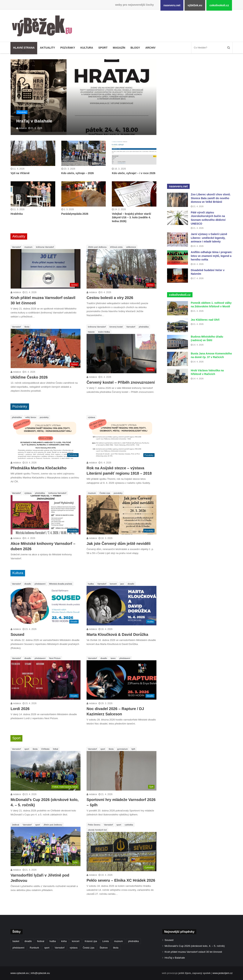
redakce (22, 128)
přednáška (144, 327)
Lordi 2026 (20, 709)
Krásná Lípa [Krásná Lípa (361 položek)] (91, 941)
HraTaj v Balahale (175, 958)
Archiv (150, 48)
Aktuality (47, 48)
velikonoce (131, 247)
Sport (103, 48)
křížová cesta (116, 247)
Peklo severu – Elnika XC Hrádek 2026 (121, 880)
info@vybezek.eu (40, 973)
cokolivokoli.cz (219, 5)
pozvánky (44, 417)
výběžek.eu (195, 5)
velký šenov (31, 417)
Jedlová (16, 825)
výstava (91, 417)
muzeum (28, 247)
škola (27, 327)
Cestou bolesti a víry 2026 (110, 298)
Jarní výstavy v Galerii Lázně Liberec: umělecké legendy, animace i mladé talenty (209, 238)
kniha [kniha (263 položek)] (64, 941)
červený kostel (116, 327)
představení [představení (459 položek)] (19, 948)
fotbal (56, 749)
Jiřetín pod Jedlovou (97, 247)
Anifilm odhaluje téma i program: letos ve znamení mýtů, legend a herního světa (212, 256)
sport (27, 749)
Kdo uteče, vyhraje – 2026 (78, 173)
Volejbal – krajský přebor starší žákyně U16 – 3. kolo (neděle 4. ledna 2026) (131, 217)
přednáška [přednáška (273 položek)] (133, 941)
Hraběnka (17, 214)
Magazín (119, 48)
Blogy (135, 48)
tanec (113, 658)
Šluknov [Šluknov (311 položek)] (104, 948)
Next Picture (55, 658)
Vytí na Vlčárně (20, 173)
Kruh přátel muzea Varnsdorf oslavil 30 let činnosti (193, 952)
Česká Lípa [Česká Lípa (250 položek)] (89, 948)
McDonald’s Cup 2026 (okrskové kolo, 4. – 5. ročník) (195, 946)
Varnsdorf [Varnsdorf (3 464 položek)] (60, 948)
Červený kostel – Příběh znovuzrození (121, 382)
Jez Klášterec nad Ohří (205, 320)
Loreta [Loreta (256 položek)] (106, 941)
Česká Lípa (105, 493)
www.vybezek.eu (20, 973)
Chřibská (45, 749)
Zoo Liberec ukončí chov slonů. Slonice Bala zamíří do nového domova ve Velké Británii (211, 198)
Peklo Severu (94, 825)
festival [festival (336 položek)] (41, 941)
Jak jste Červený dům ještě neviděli (119, 544)
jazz (122, 584)
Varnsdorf (16, 247)
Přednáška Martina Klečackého (39, 468)
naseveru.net (172, 5)
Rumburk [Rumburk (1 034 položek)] (34, 948)
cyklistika (129, 825)
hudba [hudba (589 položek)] (53, 941)
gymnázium (122, 749)
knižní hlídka (104, 332)
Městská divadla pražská (61, 584)
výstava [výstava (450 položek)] (74, 948)
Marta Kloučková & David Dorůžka (117, 634)
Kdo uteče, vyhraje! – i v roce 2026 (134, 173)
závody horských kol (97, 830)
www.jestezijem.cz (223, 973)
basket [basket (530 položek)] (16, 941)
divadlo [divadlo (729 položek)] (28, 941)
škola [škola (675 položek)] (116, 948)
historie (91, 332)
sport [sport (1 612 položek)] (47, 948)
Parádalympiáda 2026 (75, 214)
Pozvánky (68, 48)
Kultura (87, 48)
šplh (133, 749)
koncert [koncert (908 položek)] (76, 941)
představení (40, 584)
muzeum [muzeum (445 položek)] (118, 941)
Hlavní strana (24, 48)
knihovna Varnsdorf (45, 247)
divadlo (28, 584)
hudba (91, 584)
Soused (17, 634)
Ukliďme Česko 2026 (29, 377)
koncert (113, 584)
